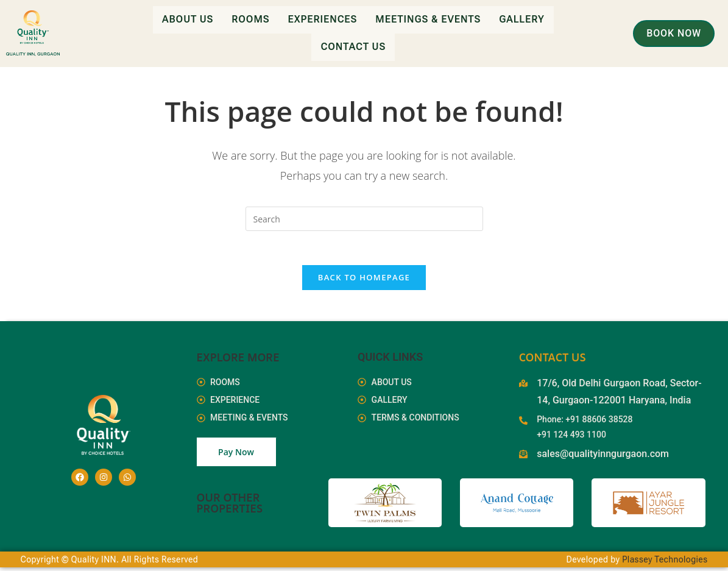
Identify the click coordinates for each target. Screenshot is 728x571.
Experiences (323, 19)
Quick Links (390, 360)
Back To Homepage (364, 280)
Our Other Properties (230, 506)
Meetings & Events (428, 19)
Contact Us (353, 46)
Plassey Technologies (665, 563)
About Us (188, 19)
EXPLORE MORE (238, 360)
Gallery (521, 19)
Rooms (250, 19)
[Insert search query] (364, 219)
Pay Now (236, 456)
